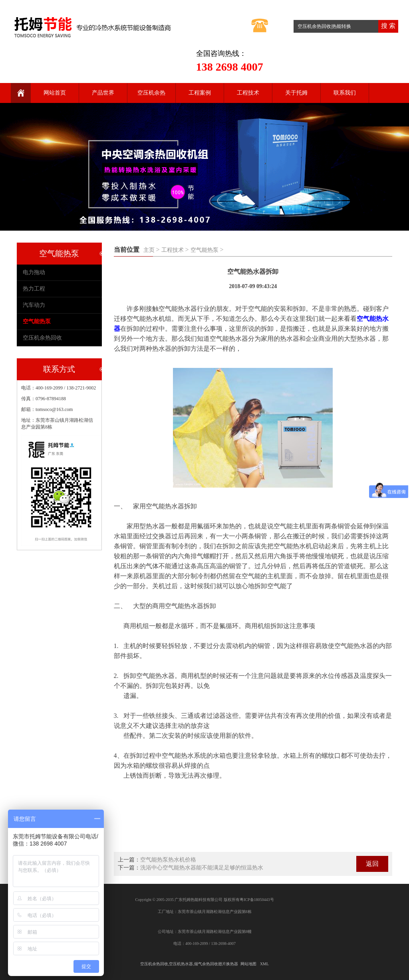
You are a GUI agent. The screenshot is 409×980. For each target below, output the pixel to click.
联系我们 (345, 93)
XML (264, 964)
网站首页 (55, 93)
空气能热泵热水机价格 (168, 860)
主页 (149, 250)
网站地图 (248, 964)
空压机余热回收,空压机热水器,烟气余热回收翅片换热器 (189, 964)
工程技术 (248, 93)
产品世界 (103, 93)
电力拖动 (34, 272)
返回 (372, 864)
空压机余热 (151, 93)
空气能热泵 (204, 250)
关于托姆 (296, 93)
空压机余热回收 (42, 338)
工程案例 (200, 93)
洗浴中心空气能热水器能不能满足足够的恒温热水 (202, 868)
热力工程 (34, 289)
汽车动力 (34, 305)
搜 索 (388, 26)
